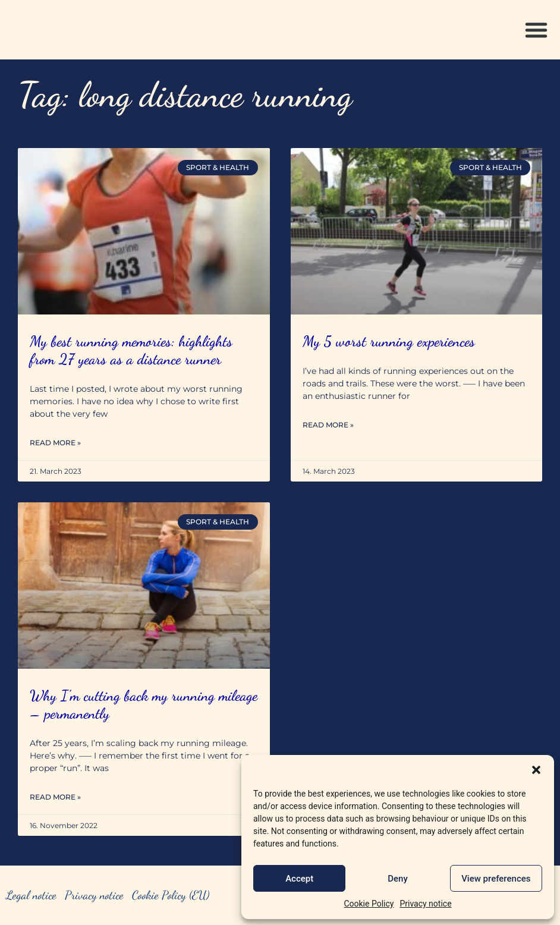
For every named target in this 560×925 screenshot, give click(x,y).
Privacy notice (425, 904)
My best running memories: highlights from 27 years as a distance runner (131, 350)
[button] (536, 770)
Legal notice (31, 895)
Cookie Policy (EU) (171, 895)
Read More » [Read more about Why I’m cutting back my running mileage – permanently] (55, 797)
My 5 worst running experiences (389, 341)
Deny (398, 879)
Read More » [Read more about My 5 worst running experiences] (328, 425)
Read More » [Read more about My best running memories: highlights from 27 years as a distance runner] (55, 443)
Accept (299, 879)
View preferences (496, 879)
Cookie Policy (369, 904)
